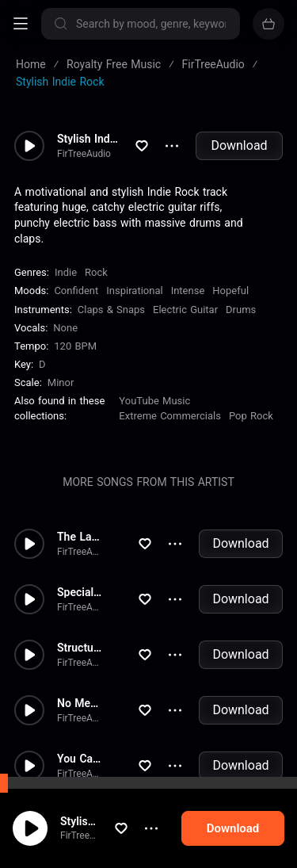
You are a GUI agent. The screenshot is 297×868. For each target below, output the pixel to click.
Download (239, 145)
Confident (76, 291)
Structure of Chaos (80, 648)
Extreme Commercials (170, 416)
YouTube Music (154, 401)
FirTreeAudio (87, 835)
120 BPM (75, 346)
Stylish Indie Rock (94, 821)
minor (61, 382)
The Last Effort (80, 537)
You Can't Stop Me (80, 759)
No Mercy (80, 703)
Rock (96, 272)
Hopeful (230, 291)
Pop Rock (251, 416)
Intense (188, 291)
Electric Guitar (185, 310)
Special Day (80, 592)
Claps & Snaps (111, 310)
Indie (66, 272)
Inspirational (134, 291)
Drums (241, 310)
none (65, 328)
